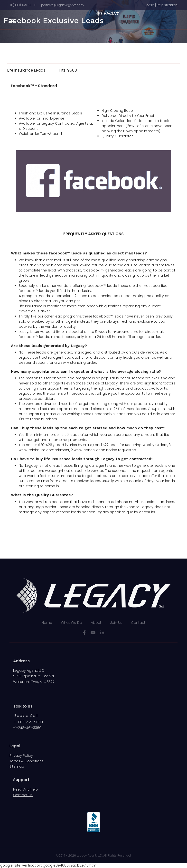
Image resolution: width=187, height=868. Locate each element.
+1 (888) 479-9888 (23, 5)
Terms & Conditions (27, 761)
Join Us (116, 623)
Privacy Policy (21, 756)
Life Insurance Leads (26, 70)
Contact (138, 623)
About (96, 623)
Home (47, 623)
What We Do (71, 623)
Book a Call (26, 716)
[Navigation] (13, 20)
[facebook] (84, 633)
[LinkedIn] (102, 633)
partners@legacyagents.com (62, 5)
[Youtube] (93, 633)
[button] (161, 5)
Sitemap (17, 766)
